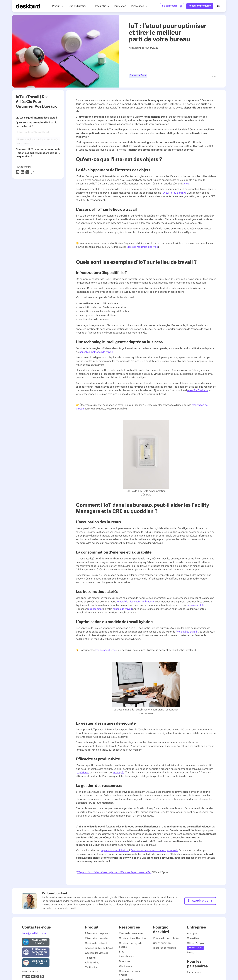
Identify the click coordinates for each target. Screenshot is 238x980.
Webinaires (125, 966)
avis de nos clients (105, 650)
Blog (122, 952)
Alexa (186, 184)
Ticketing (90, 958)
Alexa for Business (198, 390)
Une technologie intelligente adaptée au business (38, 141)
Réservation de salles (97, 938)
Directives (125, 961)
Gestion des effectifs (97, 943)
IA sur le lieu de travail (175, 193)
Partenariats (194, 972)
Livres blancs (126, 957)
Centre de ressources (131, 934)
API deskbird (92, 963)
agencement (95, 609)
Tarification (91, 968)
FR (218, 6)
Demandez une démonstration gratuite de (154, 851)
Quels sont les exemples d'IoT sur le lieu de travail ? (36, 124)
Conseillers (193, 938)
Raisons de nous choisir (166, 938)
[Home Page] (28, 6)
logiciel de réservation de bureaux (136, 602)
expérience (83, 773)
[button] (58, 6)
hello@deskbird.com (34, 934)
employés (119, 773)
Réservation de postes (97, 934)
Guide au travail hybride (132, 938)
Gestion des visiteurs (97, 953)
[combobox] (218, 6)
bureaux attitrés (195, 605)
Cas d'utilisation (162, 943)
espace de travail (122, 609)
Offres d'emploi (196, 943)
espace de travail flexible (115, 851)
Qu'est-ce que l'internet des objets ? (36, 118)
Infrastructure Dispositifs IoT (33, 132)
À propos (192, 934)
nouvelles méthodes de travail (96, 352)
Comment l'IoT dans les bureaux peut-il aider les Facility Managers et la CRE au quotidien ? (38, 153)
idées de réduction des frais (142, 247)
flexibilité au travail (186, 632)
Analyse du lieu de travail (99, 948)
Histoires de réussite (164, 948)
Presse (191, 953)
